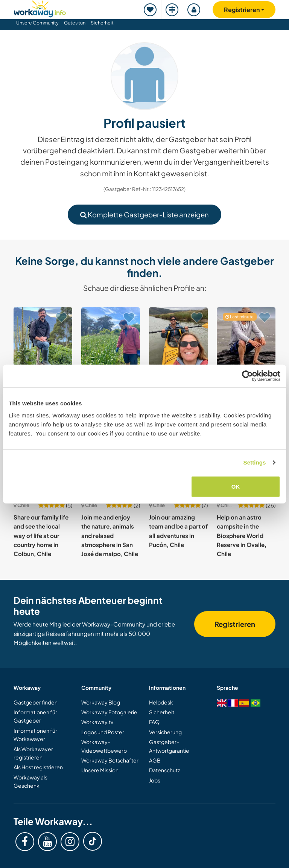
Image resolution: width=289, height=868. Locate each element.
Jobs (155, 780)
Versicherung (165, 732)
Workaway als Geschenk (30, 781)
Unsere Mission (100, 770)
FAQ (154, 722)
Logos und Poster (103, 732)
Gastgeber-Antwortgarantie (169, 746)
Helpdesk (161, 702)
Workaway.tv (97, 722)
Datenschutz (164, 770)
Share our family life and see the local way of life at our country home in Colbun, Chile (41, 535)
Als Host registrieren (38, 767)
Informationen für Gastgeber (35, 716)
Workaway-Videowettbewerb (104, 746)
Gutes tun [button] (75, 23)
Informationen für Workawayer (35, 735)
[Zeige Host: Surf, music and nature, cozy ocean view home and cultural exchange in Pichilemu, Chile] (178, 336)
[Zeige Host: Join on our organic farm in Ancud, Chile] (111, 336)
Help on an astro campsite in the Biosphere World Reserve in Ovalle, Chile (242, 535)
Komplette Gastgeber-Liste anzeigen (144, 215)
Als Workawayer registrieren (33, 753)
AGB (155, 760)
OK (236, 486)
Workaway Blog (101, 702)
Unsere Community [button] (37, 23)
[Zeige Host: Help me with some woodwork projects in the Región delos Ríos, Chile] (246, 336)
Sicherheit (102, 23)
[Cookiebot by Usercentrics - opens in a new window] (247, 376)
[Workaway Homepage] (40, 8)
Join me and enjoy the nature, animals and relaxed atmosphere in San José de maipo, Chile (110, 535)
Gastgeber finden (36, 702)
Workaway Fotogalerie (109, 712)
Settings (255, 462)
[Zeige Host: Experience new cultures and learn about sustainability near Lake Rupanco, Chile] (43, 336)
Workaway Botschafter (110, 760)
